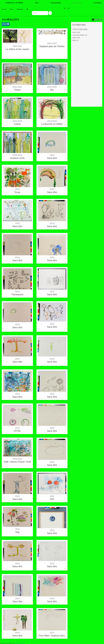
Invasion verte (17, 158)
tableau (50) (76, 38)
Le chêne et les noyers (17, 49)
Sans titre (52, 158)
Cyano (17, 124)
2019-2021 (17, 459)
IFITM (17, 431)
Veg (17, 532)
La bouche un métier (52, 124)
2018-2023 (17, 121)
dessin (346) (76, 32)
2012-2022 (17, 87)
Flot (52, 499)
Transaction (17, 294)
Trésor (17, 90)
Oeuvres (4, 9)
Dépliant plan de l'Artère (52, 46)
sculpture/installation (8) (80, 35)
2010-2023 (52, 43)
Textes (12, 9)
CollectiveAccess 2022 (20, 643)
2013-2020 (52, 87)
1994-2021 (17, 46)
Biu (52, 90)
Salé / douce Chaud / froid (17, 462)
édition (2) (75, 40)
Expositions (20, 9)
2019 (6, 24)
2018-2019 (52, 121)
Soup (17, 192)
